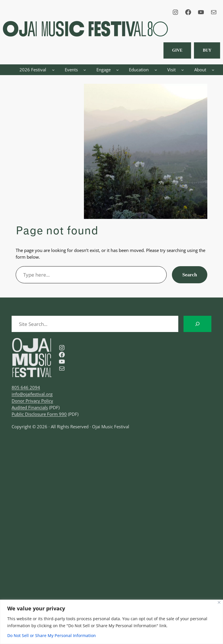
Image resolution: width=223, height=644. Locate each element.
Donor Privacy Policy (32, 401)
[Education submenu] (156, 70)
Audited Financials (30, 407)
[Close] (219, 602)
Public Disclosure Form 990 (39, 414)
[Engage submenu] (117, 70)
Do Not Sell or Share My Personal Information (52, 635)
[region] (111, 622)
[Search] (197, 324)
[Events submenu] (85, 70)
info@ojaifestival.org (32, 394)
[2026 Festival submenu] (53, 70)
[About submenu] (213, 70)
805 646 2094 (26, 387)
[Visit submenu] (182, 70)
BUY (207, 50)
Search (190, 275)
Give (177, 50)
